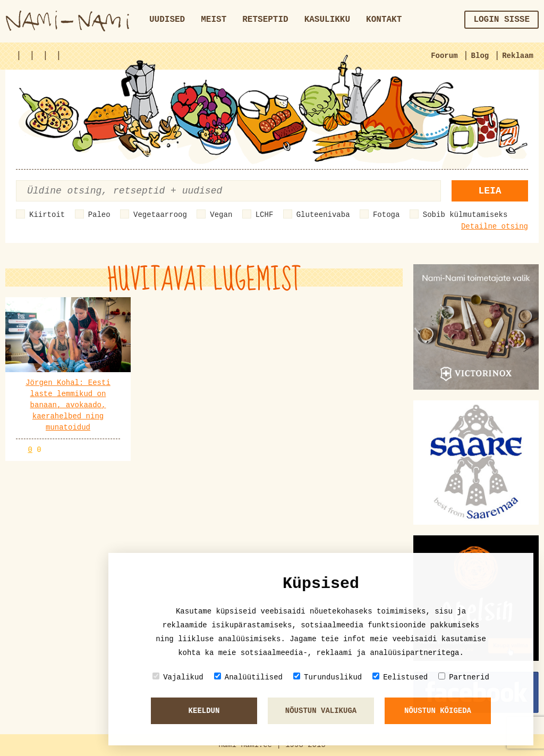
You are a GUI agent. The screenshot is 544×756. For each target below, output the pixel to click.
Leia (490, 191)
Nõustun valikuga (321, 711)
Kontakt (384, 20)
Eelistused (400, 677)
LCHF (265, 215)
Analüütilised (248, 677)
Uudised (167, 20)
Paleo (99, 215)
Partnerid (464, 677)
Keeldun (204, 711)
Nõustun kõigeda (438, 711)
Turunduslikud (328, 677)
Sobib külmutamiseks (465, 215)
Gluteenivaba (323, 215)
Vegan (221, 215)
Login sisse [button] (501, 20)
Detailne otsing (495, 226)
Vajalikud (178, 677)
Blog (480, 56)
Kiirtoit (47, 215)
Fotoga (386, 215)
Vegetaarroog (160, 215)
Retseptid (265, 20)
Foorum (444, 56)
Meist (214, 20)
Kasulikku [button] (327, 20)
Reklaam (518, 56)
